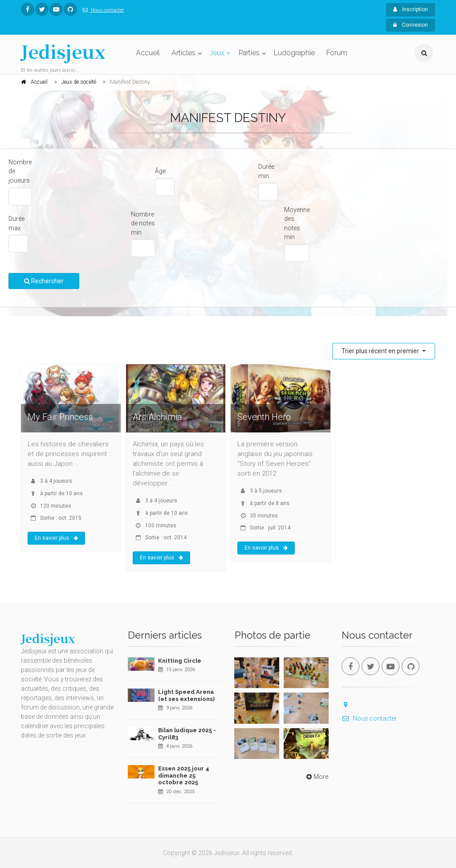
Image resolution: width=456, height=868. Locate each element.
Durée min (266, 171)
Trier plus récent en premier (381, 351)
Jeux (217, 53)
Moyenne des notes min (297, 224)
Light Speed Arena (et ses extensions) (186, 695)
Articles (183, 53)
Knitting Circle (180, 661)
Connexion (411, 25)
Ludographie (294, 53)
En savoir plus (56, 538)
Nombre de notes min (143, 223)
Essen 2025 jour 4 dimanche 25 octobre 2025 (184, 775)
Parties (249, 53)
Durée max (16, 223)
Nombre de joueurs (20, 171)
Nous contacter (102, 10)
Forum (337, 53)
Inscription (411, 9)
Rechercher (44, 281)
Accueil (148, 53)
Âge (160, 171)
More (316, 777)
